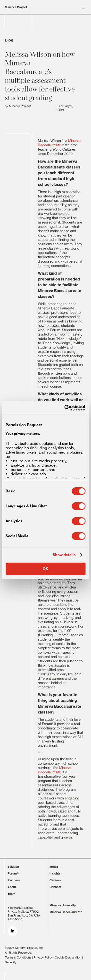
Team (11, 894)
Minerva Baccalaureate (59, 143)
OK (45, 569)
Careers (55, 880)
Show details (64, 555)
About (12, 887)
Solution (13, 867)
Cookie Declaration (68, 957)
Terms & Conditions (18, 957)
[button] (67, 7)
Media (54, 867)
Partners (14, 880)
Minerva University (63, 905)
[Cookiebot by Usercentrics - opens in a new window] (65, 408)
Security (11, 962)
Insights (55, 873)
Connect (55, 887)
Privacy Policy (43, 957)
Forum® (13, 873)
